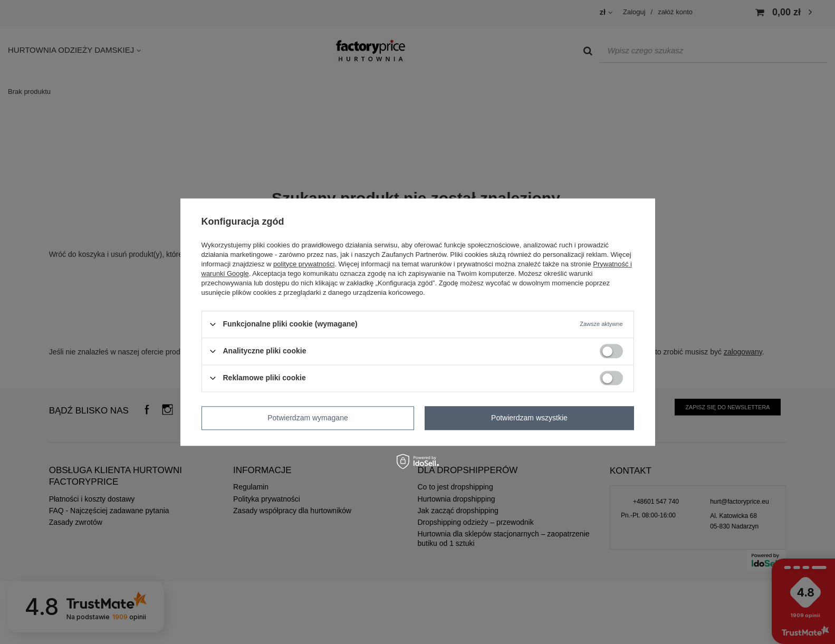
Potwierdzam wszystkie (529, 418)
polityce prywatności (304, 264)
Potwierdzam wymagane (308, 418)
